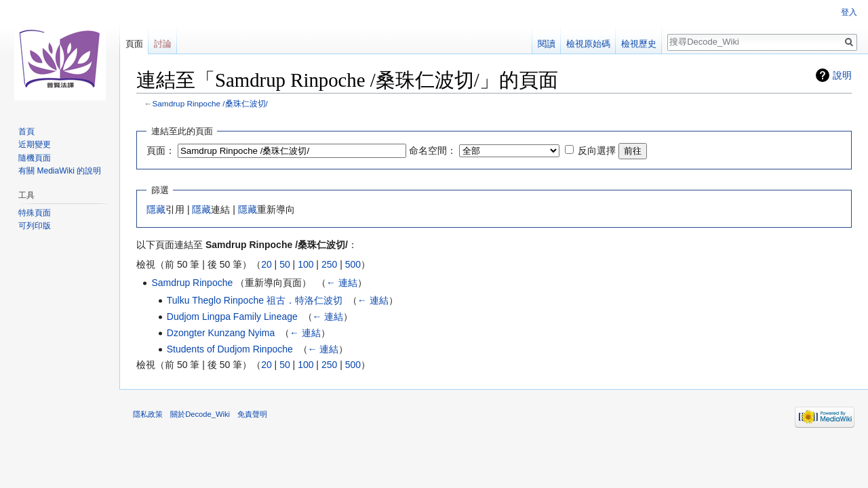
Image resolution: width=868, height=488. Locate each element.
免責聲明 (252, 414)
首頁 (26, 131)
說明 (842, 75)
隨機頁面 (35, 158)
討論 (163, 44)
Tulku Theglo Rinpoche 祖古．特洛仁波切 (255, 300)
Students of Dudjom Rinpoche (230, 349)
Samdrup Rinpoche (192, 283)
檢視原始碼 (588, 44)
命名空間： (433, 150)
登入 (849, 12)
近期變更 (35, 144)
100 (305, 264)
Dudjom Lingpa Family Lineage (232, 317)
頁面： (161, 150)
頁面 (134, 44)
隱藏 (156, 209)
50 (285, 264)
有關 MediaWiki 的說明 (60, 171)
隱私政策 (148, 414)
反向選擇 (597, 150)
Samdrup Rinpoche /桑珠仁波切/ (210, 103)
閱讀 (547, 44)
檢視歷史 (639, 44)
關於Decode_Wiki (200, 414)
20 (267, 264)
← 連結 (342, 283)
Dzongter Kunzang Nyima (221, 333)
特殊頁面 (35, 213)
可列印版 (35, 226)
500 (353, 264)
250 (329, 264)
